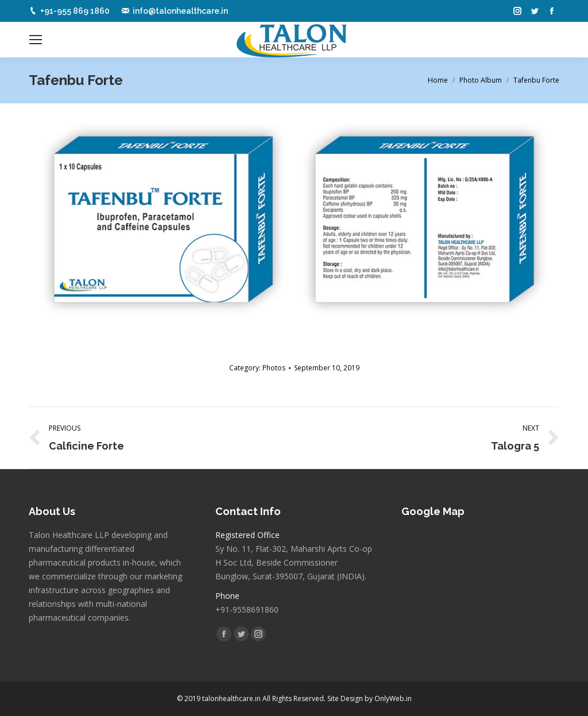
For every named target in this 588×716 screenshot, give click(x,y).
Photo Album (481, 80)
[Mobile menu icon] (36, 40)
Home (438, 80)
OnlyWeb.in (393, 698)
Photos (274, 368)
